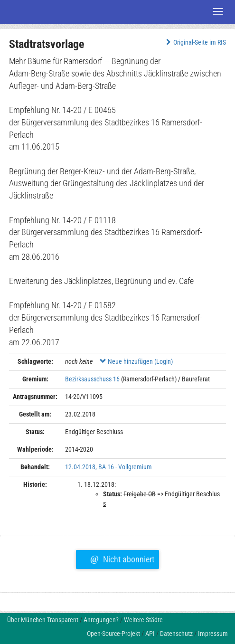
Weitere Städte (143, 620)
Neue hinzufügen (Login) (136, 361)
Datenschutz (176, 634)
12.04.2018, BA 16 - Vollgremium (108, 467)
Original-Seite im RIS (195, 42)
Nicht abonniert (122, 558)
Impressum (213, 634)
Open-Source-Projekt (113, 634)
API (150, 634)
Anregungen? (101, 620)
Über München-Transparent (43, 620)
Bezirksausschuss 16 (92, 379)
